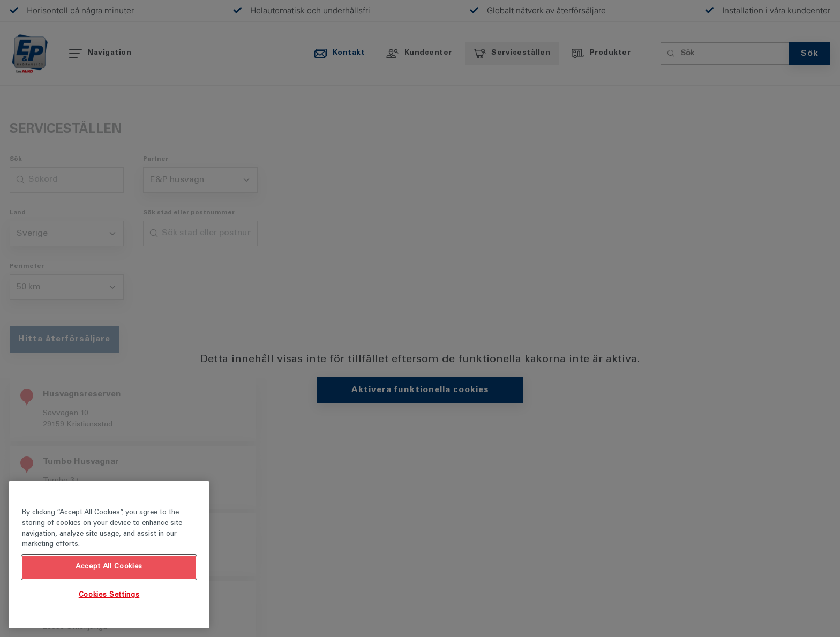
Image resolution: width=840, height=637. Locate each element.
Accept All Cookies (109, 567)
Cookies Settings (109, 595)
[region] (109, 555)
